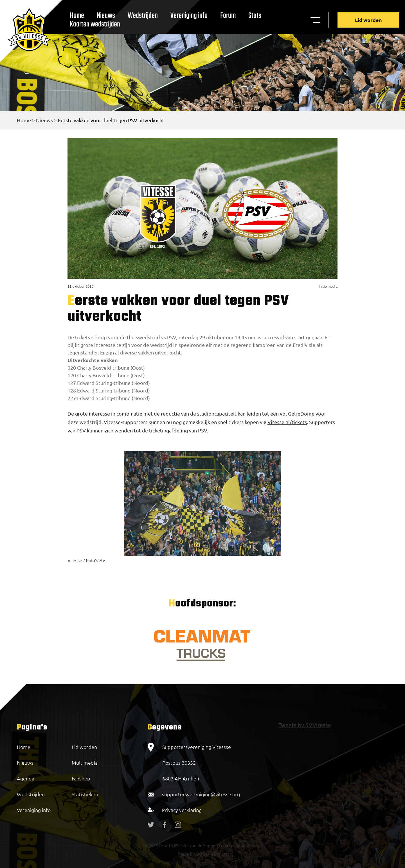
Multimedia (85, 763)
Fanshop (81, 778)
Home (24, 120)
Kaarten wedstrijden (95, 24)
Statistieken (85, 794)
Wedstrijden (143, 16)
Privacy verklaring (182, 810)
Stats (255, 16)
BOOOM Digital (211, 854)
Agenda (26, 778)
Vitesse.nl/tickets (287, 422)
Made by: (187, 854)
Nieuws (44, 120)
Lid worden (368, 20)
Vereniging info (189, 16)
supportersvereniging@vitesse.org (201, 794)
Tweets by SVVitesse (305, 725)
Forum (228, 16)
